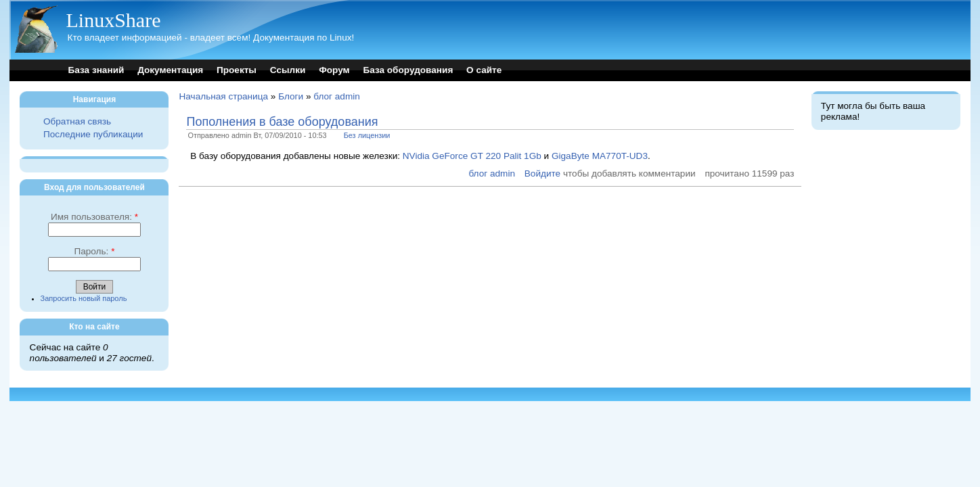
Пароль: (94, 251)
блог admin (337, 96)
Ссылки (288, 70)
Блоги (291, 96)
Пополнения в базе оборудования (282, 122)
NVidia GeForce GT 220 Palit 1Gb (472, 156)
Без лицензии (367, 135)
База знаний (96, 70)
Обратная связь (77, 121)
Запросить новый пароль (84, 298)
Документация (170, 70)
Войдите (542, 173)
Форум (334, 70)
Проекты (237, 70)
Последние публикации (93, 134)
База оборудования (408, 70)
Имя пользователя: (94, 217)
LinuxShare (113, 20)
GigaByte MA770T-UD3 (600, 156)
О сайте (484, 70)
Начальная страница (223, 96)
